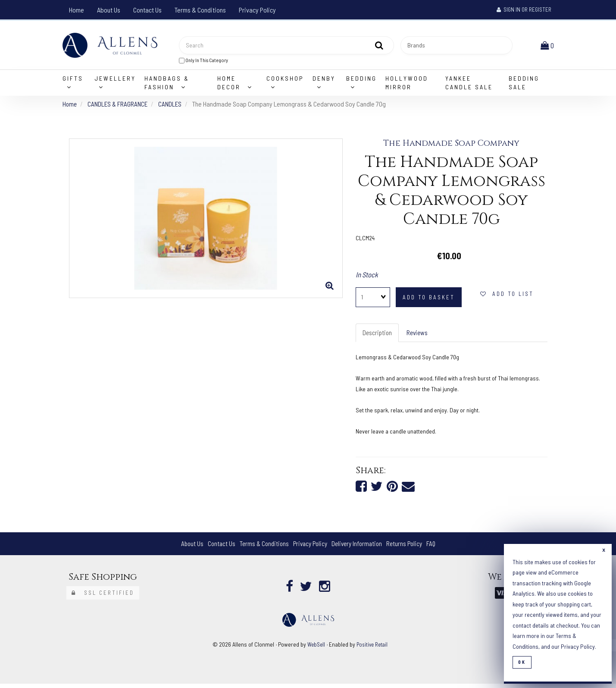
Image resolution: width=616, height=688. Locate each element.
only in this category (203, 61)
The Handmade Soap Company (452, 146)
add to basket (429, 300)
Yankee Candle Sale (469, 86)
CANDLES (173, 107)
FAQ (436, 548)
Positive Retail (372, 649)
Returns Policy (408, 548)
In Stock (367, 277)
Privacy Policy (257, 10)
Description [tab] (378, 336)
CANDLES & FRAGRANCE (119, 107)
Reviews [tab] (419, 336)
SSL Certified (103, 597)
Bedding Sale (524, 86)
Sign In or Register (524, 9)
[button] (548, 46)
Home (77, 10)
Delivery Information (359, 548)
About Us (109, 10)
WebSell (315, 649)
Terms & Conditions (200, 10)
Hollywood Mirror (407, 86)
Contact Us (147, 10)
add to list (507, 297)
